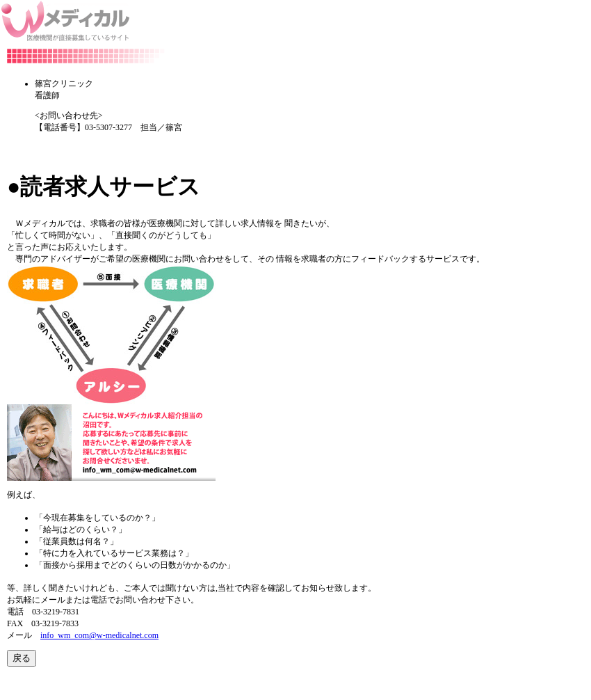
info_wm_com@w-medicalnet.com (99, 635)
